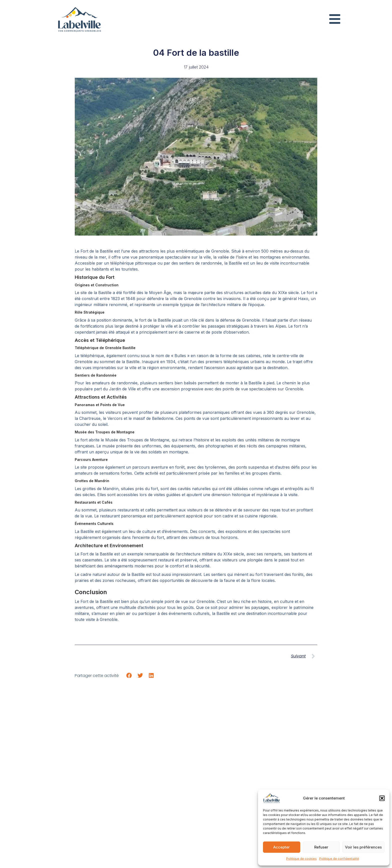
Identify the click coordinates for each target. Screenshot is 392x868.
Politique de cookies (301, 859)
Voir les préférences (363, 847)
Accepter (281, 847)
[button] (382, 798)
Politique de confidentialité (339, 859)
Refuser (321, 847)
